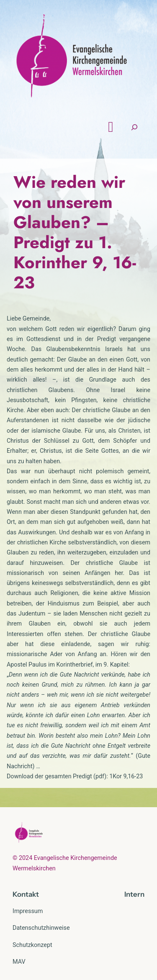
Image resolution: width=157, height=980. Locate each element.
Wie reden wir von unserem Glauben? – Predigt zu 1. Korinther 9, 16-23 (75, 232)
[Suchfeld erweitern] (134, 127)
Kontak (24, 894)
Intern (134, 894)
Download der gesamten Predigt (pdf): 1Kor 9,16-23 (75, 776)
